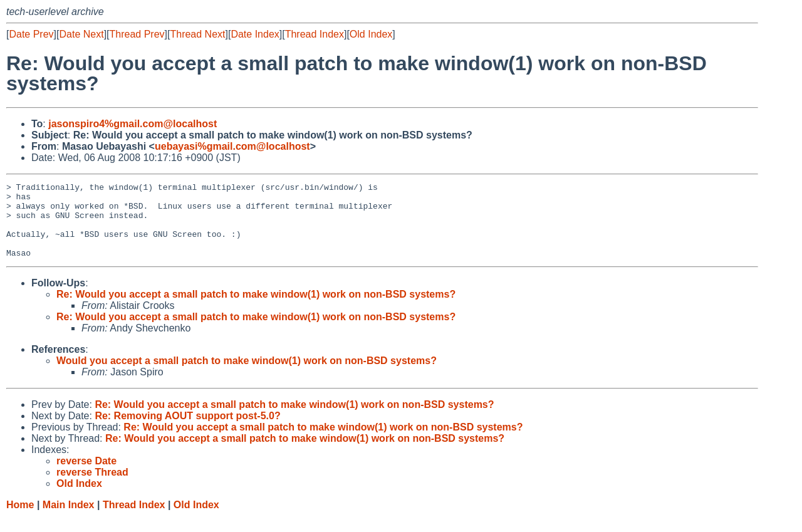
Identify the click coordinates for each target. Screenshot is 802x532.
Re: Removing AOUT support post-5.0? (187, 431)
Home (20, 520)
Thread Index (315, 34)
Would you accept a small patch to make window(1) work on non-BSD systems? (247, 376)
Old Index (371, 34)
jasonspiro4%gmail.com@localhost (133, 124)
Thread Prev (137, 34)
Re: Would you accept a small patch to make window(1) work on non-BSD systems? (256, 309)
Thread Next (197, 34)
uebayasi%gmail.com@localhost (232, 146)
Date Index (255, 34)
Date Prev (31, 34)
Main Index (69, 520)
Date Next (81, 34)
